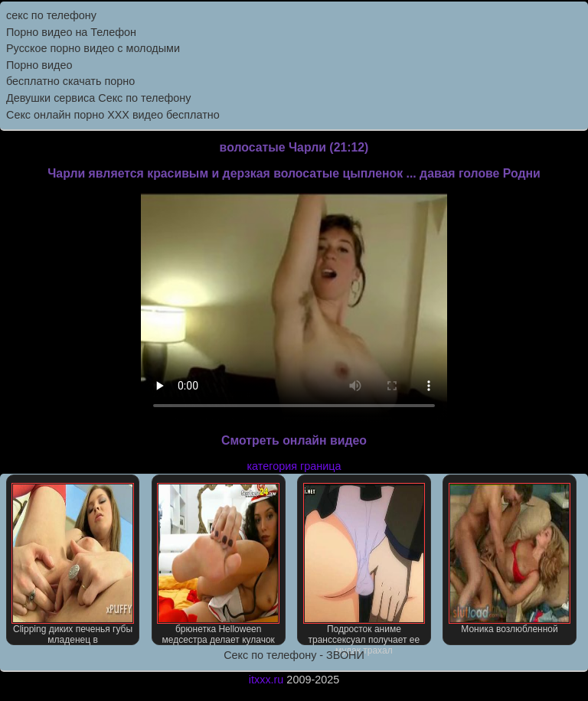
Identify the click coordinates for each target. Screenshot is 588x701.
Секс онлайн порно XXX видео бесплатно (113, 115)
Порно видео (39, 65)
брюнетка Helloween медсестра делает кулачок (218, 564)
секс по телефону (51, 15)
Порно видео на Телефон (71, 32)
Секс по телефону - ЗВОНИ (294, 655)
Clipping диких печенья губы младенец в (73, 564)
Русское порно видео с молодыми (93, 48)
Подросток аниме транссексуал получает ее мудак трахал (364, 564)
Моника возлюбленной (510, 559)
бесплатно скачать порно (70, 81)
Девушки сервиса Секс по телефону (98, 98)
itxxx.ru (266, 680)
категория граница (294, 466)
